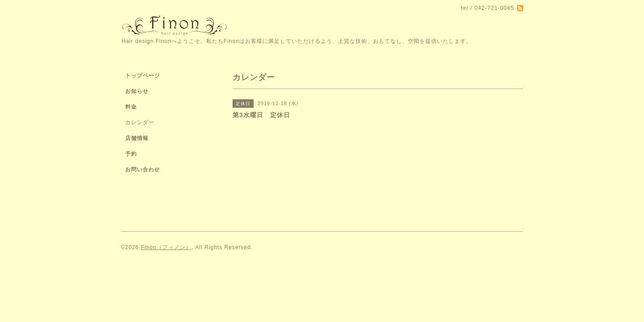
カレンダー (140, 123)
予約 (131, 154)
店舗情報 (137, 138)
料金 (131, 107)
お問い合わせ (143, 169)
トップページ (143, 76)
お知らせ (137, 91)
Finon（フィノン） (166, 247)
